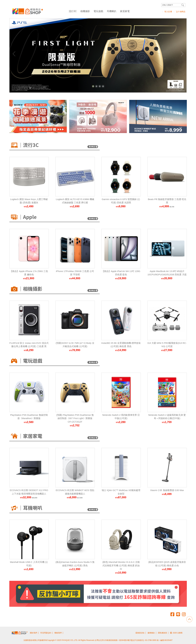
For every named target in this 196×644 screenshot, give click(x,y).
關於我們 (34, 633)
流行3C (73, 11)
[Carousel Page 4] (103, 86)
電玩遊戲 (98, 11)
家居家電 (125, 11)
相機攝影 (85, 11)
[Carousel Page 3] (100, 86)
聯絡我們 (58, 633)
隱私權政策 (162, 633)
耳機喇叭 (112, 11)
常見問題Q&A (46, 633)
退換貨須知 (140, 633)
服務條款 (151, 633)
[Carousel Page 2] (96, 86)
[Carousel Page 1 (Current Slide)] (93, 86)
